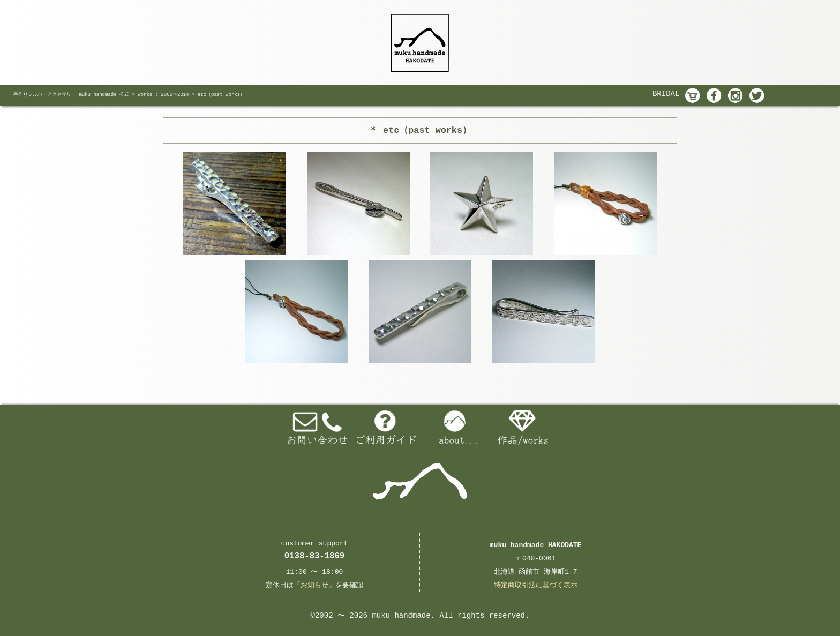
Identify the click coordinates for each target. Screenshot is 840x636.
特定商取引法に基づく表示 (536, 585)
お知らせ (314, 585)
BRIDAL (666, 94)
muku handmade (401, 616)
